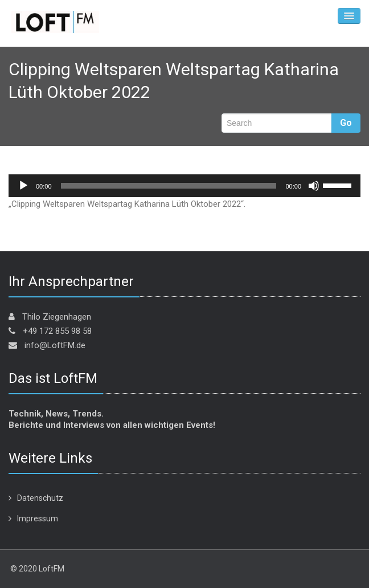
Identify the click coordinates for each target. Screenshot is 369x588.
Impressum (38, 518)
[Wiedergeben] (23, 186)
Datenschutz (40, 498)
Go (346, 123)
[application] (184, 186)
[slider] (169, 186)
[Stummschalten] (314, 186)
